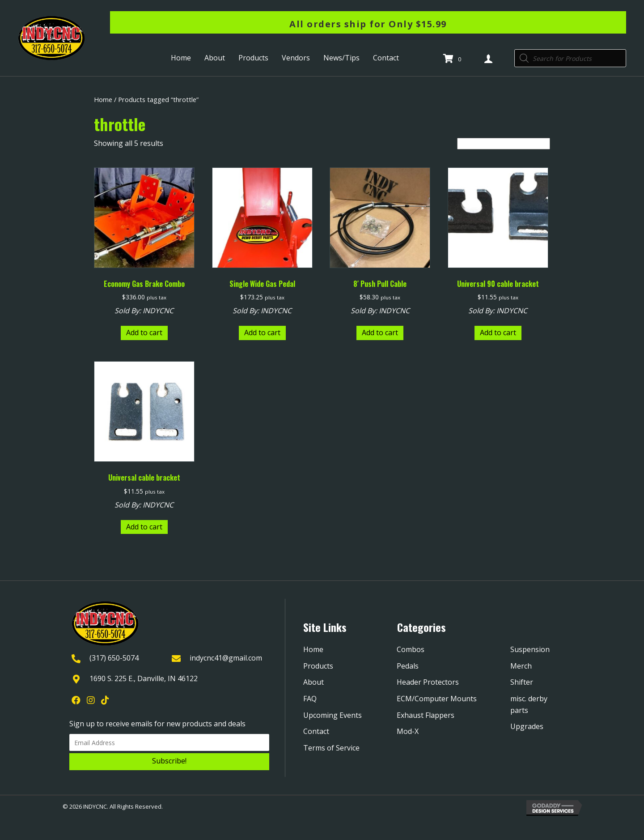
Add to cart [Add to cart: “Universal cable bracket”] (144, 527)
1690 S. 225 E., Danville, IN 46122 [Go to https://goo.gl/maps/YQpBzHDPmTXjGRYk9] (144, 678)
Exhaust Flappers (426, 715)
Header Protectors (428, 682)
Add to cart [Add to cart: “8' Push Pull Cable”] (380, 333)
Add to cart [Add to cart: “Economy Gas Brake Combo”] (144, 333)
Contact (316, 731)
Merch (521, 666)
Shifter (522, 682)
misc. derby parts (529, 704)
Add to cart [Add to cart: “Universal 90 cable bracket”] (498, 333)
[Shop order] (504, 144)
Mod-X (408, 731)
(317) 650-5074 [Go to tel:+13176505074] (114, 658)
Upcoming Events (333, 715)
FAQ (310, 699)
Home (103, 99)
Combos (411, 649)
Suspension (530, 649)
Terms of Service (331, 748)
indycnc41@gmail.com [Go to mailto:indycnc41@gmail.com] (226, 658)
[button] (169, 762)
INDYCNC (158, 311)
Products (318, 666)
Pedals (408, 666)
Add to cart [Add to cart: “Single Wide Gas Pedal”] (262, 333)
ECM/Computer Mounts (437, 699)
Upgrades (527, 726)
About (314, 682)
